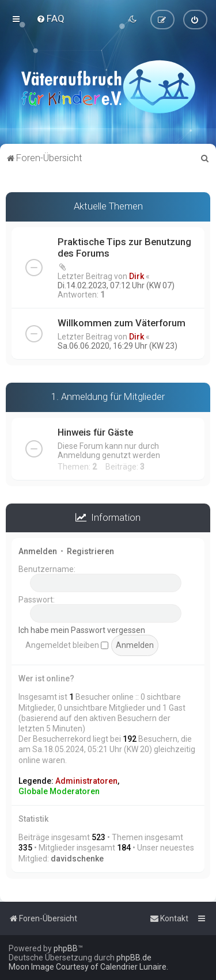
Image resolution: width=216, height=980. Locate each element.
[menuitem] (50, 18)
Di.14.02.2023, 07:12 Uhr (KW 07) (116, 285)
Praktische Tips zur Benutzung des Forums (124, 247)
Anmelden (38, 551)
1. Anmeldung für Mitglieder (108, 396)
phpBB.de (134, 958)
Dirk (137, 276)
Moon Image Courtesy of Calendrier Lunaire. (88, 967)
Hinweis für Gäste (95, 432)
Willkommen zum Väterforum (122, 322)
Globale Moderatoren (59, 791)
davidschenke (77, 858)
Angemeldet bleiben (67, 645)
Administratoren (86, 780)
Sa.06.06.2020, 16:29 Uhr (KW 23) (118, 345)
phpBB (66, 948)
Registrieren (90, 551)
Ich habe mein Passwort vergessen (82, 630)
